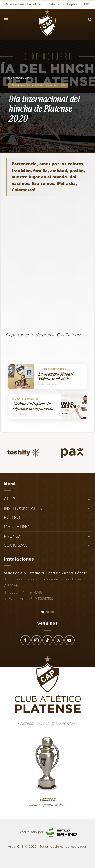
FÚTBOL (13, 517)
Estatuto (54, 4)
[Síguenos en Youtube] (69, 640)
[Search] (90, 20)
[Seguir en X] (59, 640)
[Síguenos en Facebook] (25, 640)
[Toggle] (89, 499)
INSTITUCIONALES (23, 508)
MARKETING (17, 527)
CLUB (10, 499)
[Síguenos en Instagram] (36, 640)
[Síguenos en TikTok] (47, 640)
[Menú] (6, 20)
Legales (72, 4)
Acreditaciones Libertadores (24, 4)
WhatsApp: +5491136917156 (28, 599)
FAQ (87, 4)
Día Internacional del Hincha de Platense (38, 85)
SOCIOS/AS (16, 545)
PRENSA (13, 536)
